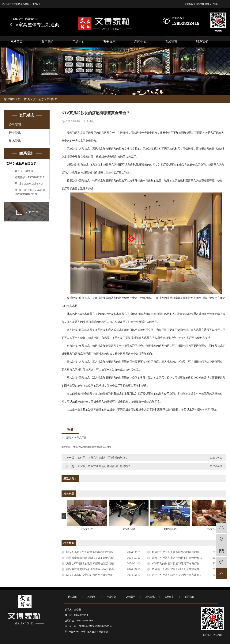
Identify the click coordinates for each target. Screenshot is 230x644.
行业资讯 (15, 133)
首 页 (27, 99)
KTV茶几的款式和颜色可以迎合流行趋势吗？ (104, 466)
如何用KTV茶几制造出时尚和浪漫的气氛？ (103, 458)
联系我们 (202, 42)
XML (215, 4)
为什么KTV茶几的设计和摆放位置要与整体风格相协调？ (99, 563)
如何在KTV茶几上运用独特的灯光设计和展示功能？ (182, 558)
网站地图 (200, 4)
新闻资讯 (150, 597)
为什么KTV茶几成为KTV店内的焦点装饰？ (177, 575)
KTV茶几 (66, 438)
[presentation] (64, 516)
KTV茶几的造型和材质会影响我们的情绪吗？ (93, 552)
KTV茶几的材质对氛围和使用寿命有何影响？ (178, 563)
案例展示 (109, 42)
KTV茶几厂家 (79, 438)
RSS (209, 4)
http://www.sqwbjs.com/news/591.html (92, 447)
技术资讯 (15, 141)
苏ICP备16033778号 (75, 632)
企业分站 (189, 4)
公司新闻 (52, 99)
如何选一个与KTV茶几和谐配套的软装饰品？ (178, 569)
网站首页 (17, 42)
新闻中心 (140, 42)
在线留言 (171, 42)
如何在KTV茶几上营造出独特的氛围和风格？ (178, 552)
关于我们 (47, 42)
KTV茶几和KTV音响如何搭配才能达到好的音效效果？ (98, 575)
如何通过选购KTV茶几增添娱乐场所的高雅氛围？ (95, 569)
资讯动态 (38, 99)
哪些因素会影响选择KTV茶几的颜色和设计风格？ (95, 558)
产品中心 (78, 42)
